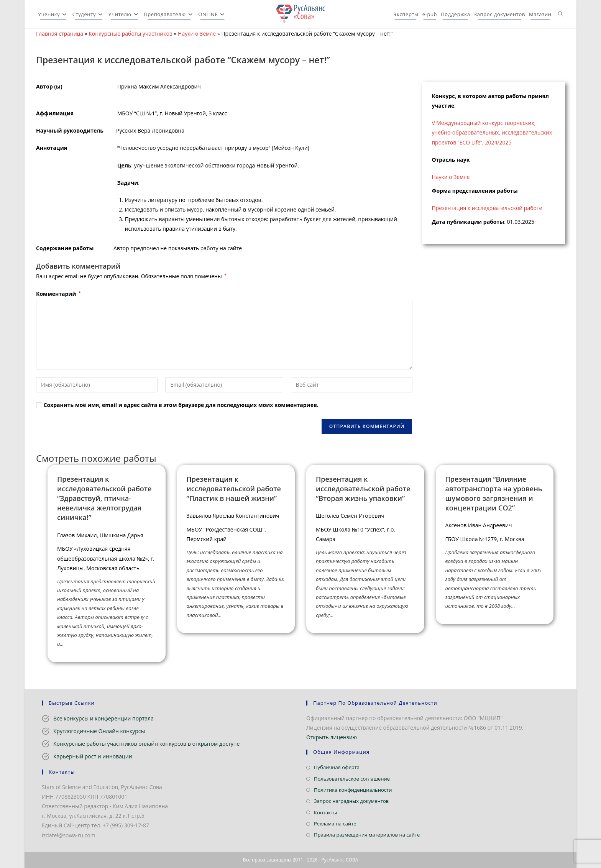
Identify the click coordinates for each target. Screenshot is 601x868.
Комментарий (58, 294)
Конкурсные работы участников (131, 34)
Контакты (325, 812)
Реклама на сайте (335, 824)
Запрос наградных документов (351, 801)
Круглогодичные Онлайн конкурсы (99, 731)
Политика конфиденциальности (353, 790)
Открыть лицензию (332, 737)
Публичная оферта (337, 767)
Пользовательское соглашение (352, 779)
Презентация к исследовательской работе (487, 208)
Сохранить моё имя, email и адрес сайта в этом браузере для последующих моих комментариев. (181, 405)
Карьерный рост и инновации (93, 756)
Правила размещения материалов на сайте (367, 835)
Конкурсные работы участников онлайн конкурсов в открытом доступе (146, 744)
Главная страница (60, 34)
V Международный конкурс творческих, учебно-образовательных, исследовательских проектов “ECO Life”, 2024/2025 (492, 132)
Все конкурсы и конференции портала (103, 718)
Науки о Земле (197, 34)
